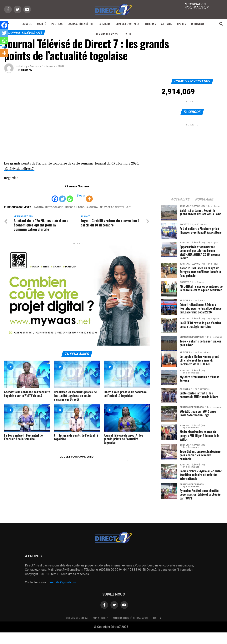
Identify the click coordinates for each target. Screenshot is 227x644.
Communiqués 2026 (107, 34)
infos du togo (75, 207)
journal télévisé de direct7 (106, 207)
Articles (166, 24)
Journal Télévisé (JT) (81, 24)
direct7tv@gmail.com (62, 582)
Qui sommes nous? (77, 618)
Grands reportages (127, 24)
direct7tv (26, 70)
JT (129, 207)
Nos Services (101, 618)
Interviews (198, 24)
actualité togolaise (49, 207)
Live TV (127, 34)
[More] (89, 196)
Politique (57, 24)
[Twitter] (62, 196)
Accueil (27, 24)
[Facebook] (55, 196)
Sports (181, 24)
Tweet (81, 196)
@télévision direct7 (20, 168)
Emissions (104, 24)
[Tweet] (76, 196)
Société (41, 24)
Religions (150, 24)
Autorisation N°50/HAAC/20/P (131, 618)
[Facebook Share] (74, 196)
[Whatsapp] (70, 196)
